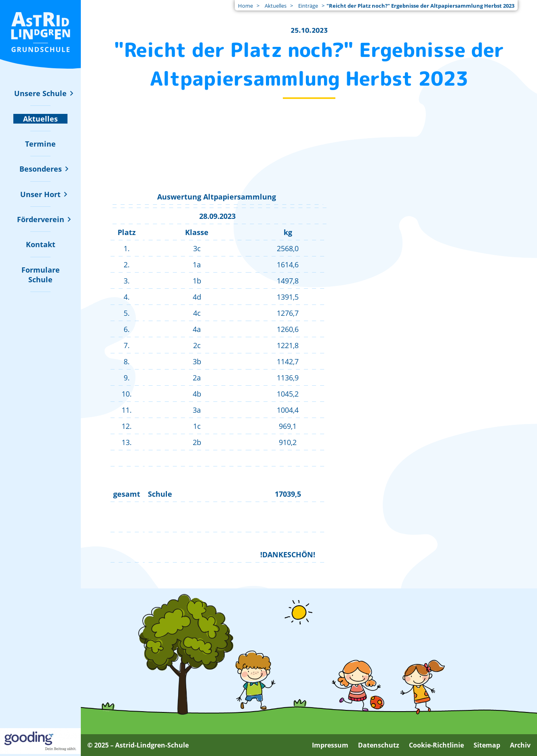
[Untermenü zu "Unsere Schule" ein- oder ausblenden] (40, 93)
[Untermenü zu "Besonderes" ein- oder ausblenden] (41, 169)
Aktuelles (276, 6)
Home (245, 6)
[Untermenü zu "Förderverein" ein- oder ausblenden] (41, 219)
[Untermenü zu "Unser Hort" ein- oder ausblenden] (40, 194)
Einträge (308, 6)
